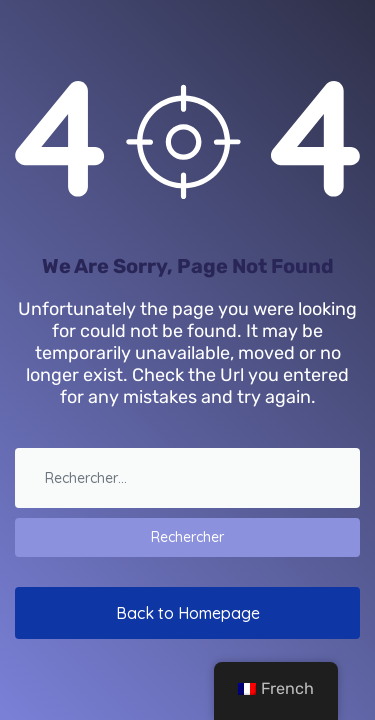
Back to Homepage (188, 613)
